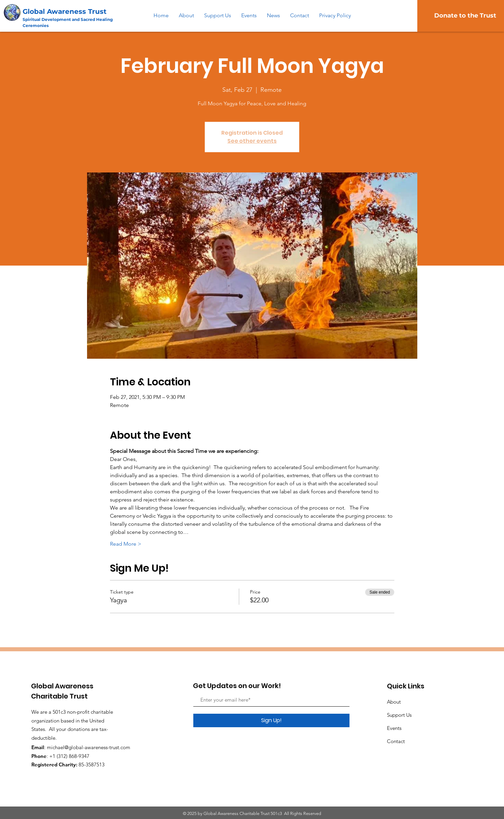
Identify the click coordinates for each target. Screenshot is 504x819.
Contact (396, 741)
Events (394, 728)
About (394, 702)
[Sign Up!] (271, 720)
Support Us (399, 715)
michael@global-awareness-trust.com (89, 747)
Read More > (126, 544)
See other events (252, 141)
